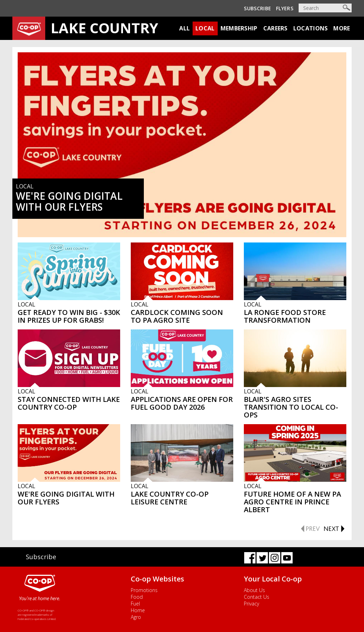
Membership (239, 28)
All (184, 28)
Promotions (144, 590)
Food (137, 597)
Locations (311, 28)
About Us (254, 590)
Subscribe (257, 8)
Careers (275, 28)
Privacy (251, 604)
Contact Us (257, 597)
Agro (136, 617)
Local (205, 28)
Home (138, 610)
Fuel (135, 604)
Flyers (285, 8)
